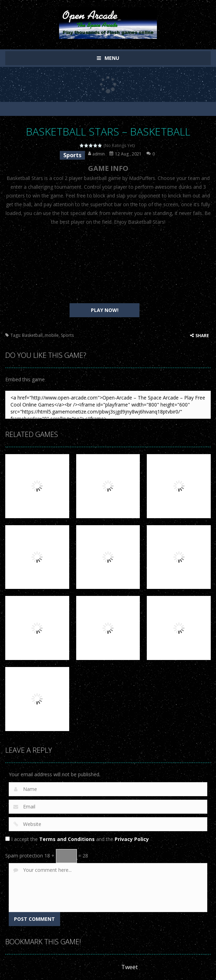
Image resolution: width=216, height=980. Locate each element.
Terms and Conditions (67, 839)
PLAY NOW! (105, 310)
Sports (72, 155)
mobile (52, 335)
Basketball (32, 335)
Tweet (129, 967)
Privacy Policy (132, 839)
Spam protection (24, 856)
